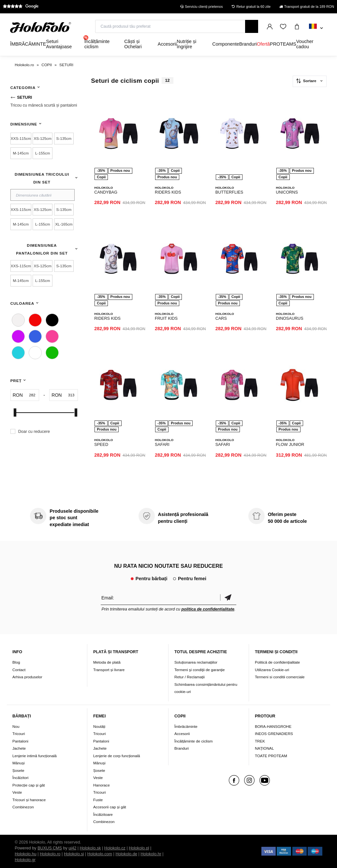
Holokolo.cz (115, 848)
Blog (16, 662)
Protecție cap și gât (29, 785)
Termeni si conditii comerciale (280, 677)
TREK (260, 741)
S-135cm (64, 138)
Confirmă (228, 598)
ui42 (72, 848)
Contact (19, 670)
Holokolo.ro (50, 854)
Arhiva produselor (27, 677)
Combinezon (23, 807)
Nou (16, 726)
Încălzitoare (103, 814)
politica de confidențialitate (208, 609)
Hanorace (102, 785)
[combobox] (316, 28)
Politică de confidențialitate (277, 662)
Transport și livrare (109, 670)
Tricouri (19, 734)
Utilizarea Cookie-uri (272, 670)
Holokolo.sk (90, 848)
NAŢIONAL (264, 748)
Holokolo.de (126, 854)
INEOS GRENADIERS (274, 734)
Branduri (182, 748)
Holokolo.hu (26, 854)
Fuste (98, 800)
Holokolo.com (100, 854)
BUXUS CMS (50, 848)
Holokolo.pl (139, 848)
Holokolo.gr (25, 860)
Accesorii (182, 734)
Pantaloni (20, 741)
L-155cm (43, 153)
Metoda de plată (107, 662)
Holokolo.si (74, 854)
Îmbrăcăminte (186, 726)
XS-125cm (43, 138)
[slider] (15, 412)
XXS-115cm (21, 138)
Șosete (18, 770)
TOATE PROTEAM (271, 756)
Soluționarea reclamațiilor (196, 662)
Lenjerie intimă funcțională (35, 756)
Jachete (19, 748)
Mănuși (19, 763)
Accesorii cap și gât (110, 807)
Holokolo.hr (151, 854)
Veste (17, 792)
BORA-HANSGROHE (273, 726)
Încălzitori (20, 778)
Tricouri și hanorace (29, 800)
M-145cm (21, 153)
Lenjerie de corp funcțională (117, 756)
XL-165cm (64, 224)
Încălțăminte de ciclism (194, 741)
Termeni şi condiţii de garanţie (200, 670)
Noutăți (99, 726)
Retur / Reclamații (190, 677)
